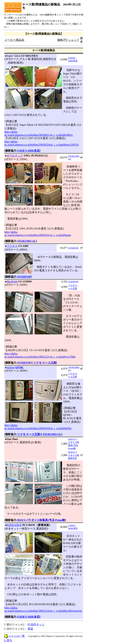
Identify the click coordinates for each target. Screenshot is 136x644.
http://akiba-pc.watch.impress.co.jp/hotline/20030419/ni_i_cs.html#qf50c (38, 427)
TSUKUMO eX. (27, 241)
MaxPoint (12, 282)
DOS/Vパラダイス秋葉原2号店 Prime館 (41, 520)
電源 (30, 629)
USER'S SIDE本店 (28, 151)
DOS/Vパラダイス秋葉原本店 (74, 455)
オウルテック (15, 156)
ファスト (12, 246)
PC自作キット (36, 624)
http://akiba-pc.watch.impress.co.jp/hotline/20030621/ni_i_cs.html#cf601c (39, 133)
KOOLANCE (14, 525)
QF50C (20, 367)
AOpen (11, 367)
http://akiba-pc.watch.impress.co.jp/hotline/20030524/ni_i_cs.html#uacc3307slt (41, 143)
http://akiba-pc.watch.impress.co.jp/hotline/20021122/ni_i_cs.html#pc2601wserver (43, 609)
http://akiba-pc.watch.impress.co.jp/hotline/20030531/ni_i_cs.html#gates (38, 233)
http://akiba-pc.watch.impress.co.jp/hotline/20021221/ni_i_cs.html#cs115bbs (40, 355)
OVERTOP (73, 248)
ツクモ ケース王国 (45, 363)
